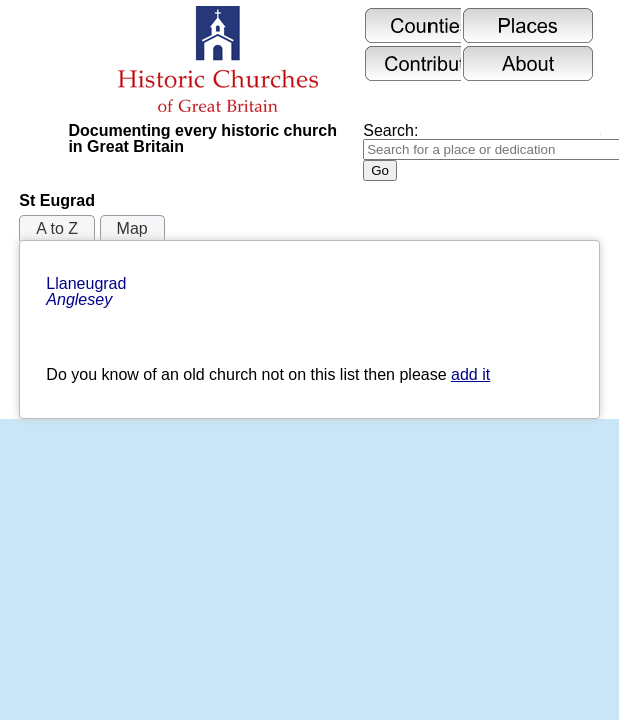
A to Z (57, 228)
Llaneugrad (88, 291)
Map (132, 228)
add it (470, 374)
